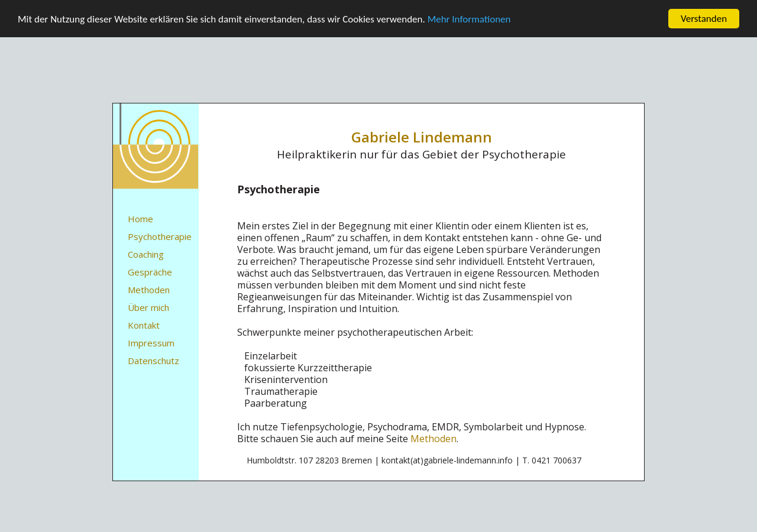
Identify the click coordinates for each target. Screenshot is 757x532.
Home (140, 219)
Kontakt (144, 325)
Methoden (149, 290)
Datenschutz (153, 361)
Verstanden (704, 19)
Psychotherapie (160, 236)
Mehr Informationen (469, 19)
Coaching (146, 254)
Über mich (148, 307)
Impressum (151, 343)
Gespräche (150, 272)
